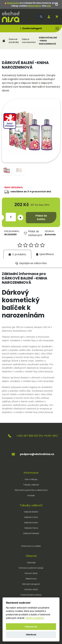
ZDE (49, 6)
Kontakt (31, 495)
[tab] (17, 254)
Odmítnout (31, 635)
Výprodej (31, 562)
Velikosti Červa (31, 528)
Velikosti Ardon (31, 523)
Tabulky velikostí (31, 485)
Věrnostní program (31, 584)
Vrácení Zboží (31, 573)
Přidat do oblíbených (33, 233)
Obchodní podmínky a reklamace (31, 490)
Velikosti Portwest (31, 533)
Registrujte (13, 3)
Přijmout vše (31, 627)
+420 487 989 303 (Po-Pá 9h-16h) (37, 436)
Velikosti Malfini (31, 512)
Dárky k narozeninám (29, 41)
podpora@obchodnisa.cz (37, 454)
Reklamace (31, 579)
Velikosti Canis (31, 517)
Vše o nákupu (31, 479)
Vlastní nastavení (35, 618)
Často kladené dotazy (31, 595)
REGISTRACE (35, 6)
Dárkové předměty (14, 41)
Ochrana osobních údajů (31, 568)
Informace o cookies (31, 546)
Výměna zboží (31, 589)
